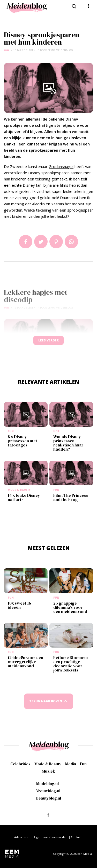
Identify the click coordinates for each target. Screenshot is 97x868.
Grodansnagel (61, 166)
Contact (76, 837)
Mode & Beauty (48, 764)
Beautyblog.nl (49, 798)
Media (71, 764)
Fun (6, 50)
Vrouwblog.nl (48, 791)
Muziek (48, 771)
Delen (26, 242)
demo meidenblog (60, 50)
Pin (56, 242)
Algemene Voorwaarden (51, 837)
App (71, 242)
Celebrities (20, 764)
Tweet (41, 242)
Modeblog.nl (47, 784)
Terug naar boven (46, 701)
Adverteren (22, 837)
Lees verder (48, 340)
